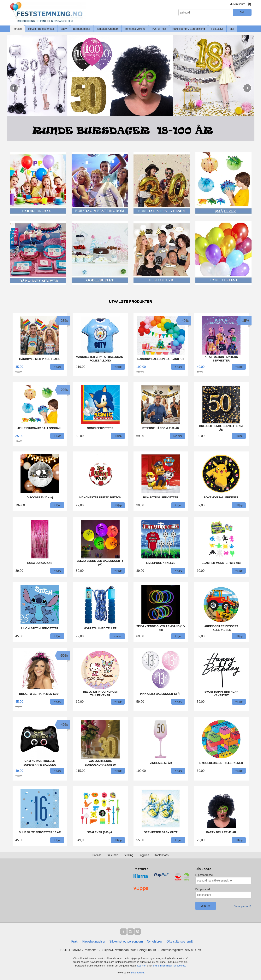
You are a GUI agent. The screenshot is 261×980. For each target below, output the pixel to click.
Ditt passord (203, 889)
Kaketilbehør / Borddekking (189, 29)
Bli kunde (112, 855)
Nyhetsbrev (155, 941)
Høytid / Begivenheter (41, 29)
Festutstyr (217, 29)
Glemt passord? (243, 906)
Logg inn (144, 855)
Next (251, 87)
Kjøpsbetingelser (94, 941)
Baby (64, 29)
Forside (17, 29)
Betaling (128, 855)
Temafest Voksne (135, 29)
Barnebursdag (82, 29)
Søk (242, 12)
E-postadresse (204, 875)
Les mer (142, 966)
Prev (18, 87)
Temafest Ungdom (108, 29)
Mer (232, 29)
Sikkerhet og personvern (126, 941)
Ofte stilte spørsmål (180, 941)
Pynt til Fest (159, 29)
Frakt (75, 941)
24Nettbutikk (138, 973)
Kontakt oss (161, 855)
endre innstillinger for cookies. (169, 966)
